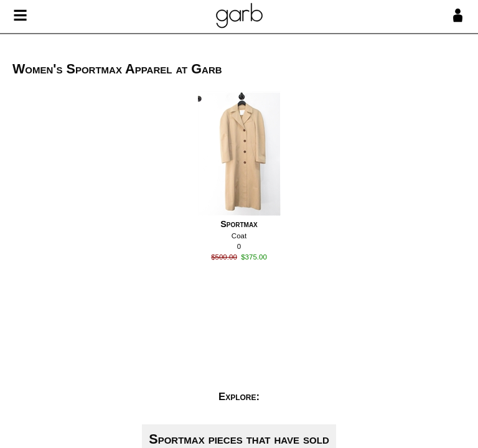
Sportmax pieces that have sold (239, 439)
